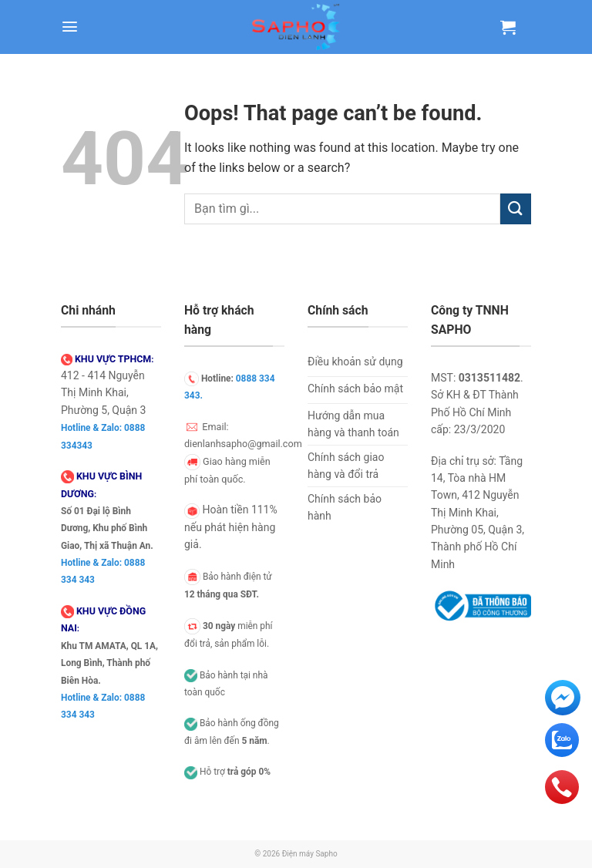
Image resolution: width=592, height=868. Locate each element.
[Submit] (516, 209)
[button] (70, 27)
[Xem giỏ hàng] (508, 27)
